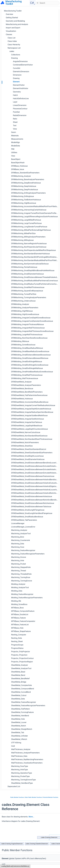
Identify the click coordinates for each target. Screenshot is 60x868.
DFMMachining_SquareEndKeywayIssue (27, 291)
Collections (16, 55)
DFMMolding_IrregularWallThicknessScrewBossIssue (32, 331)
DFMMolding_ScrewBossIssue (23, 345)
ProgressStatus (17, 648)
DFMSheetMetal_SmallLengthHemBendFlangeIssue (32, 513)
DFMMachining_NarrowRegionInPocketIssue (29, 244)
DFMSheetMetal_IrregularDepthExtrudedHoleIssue (31, 409)
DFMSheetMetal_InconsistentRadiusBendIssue (30, 402)
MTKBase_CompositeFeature (23, 611)
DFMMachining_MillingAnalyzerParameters (28, 237)
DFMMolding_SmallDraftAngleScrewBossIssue (30, 365)
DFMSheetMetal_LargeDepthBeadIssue (27, 426)
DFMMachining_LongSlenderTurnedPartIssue (29, 227)
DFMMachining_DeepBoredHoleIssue (26, 183)
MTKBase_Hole (17, 628)
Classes (9, 34)
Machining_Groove (19, 557)
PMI (13, 149)
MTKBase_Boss (17, 608)
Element (16, 82)
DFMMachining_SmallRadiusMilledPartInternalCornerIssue (34, 281)
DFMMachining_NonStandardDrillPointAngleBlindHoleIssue (35, 257)
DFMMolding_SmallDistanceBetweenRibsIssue (30, 358)
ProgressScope (17, 645)
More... (31, 817)
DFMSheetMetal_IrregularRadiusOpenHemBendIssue (32, 412)
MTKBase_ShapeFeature (21, 631)
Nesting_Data (17, 638)
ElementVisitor (19, 85)
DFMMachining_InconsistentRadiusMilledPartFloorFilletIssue (35, 206)
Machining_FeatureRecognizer (23, 550)
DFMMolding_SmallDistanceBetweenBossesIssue (31, 355)
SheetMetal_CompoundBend (23, 689)
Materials (15, 136)
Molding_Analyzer (18, 584)
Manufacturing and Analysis (17, 24)
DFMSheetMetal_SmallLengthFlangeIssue (28, 510)
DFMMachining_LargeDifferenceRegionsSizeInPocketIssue (34, 217)
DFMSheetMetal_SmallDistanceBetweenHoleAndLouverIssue (35, 490)
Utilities (14, 152)
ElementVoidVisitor (21, 88)
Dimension (17, 75)
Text (15, 126)
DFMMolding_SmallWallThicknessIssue (27, 375)
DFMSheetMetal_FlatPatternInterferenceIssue (29, 395)
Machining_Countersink (21, 540)
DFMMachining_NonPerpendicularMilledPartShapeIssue (33, 250)
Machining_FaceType (20, 766)
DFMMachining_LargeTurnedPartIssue (26, 223)
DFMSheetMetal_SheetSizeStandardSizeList (29, 449)
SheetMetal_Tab (18, 732)
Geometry (17, 92)
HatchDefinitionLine (21, 99)
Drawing (14, 58)
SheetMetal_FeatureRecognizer (24, 702)
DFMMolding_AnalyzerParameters (25, 308)
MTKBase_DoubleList (20, 614)
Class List (12, 38)
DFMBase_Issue (18, 169)
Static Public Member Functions (33, 797)
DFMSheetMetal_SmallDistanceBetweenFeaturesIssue (33, 476)
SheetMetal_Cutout (19, 695)
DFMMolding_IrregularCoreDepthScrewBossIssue (31, 318)
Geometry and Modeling (15, 21)
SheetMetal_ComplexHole (21, 685)
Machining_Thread (19, 571)
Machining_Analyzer (19, 530)
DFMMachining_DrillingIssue (22, 196)
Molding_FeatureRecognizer (22, 594)
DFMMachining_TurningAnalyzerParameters (29, 297)
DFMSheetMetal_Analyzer (21, 382)
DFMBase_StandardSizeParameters (25, 173)
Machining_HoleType (19, 770)
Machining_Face (18, 547)
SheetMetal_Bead (18, 672)
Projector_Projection (19, 655)
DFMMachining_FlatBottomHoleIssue (26, 200)
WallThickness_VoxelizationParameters (27, 763)
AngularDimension (20, 61)
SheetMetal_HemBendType (22, 783)
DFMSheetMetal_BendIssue (22, 389)
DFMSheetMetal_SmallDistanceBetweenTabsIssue (31, 507)
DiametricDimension (21, 72)
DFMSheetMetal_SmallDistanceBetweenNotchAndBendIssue (35, 500)
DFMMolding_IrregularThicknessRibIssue (27, 324)
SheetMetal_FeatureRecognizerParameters (28, 706)
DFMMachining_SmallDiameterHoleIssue (27, 274)
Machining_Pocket (19, 564)
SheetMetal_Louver (19, 722)
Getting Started (12, 18)
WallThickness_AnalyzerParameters (25, 753)
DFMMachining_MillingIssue (22, 240)
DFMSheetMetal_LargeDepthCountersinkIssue (29, 429)
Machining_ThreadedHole (21, 574)
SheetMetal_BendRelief (20, 679)
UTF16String (16, 743)
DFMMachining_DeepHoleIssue (24, 186)
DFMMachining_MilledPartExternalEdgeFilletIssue (31, 230)
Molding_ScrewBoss (19, 604)
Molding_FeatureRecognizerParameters (27, 598)
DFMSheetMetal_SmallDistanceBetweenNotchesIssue (33, 503)
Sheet (15, 122)
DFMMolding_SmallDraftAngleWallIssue (27, 368)
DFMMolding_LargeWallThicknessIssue (27, 335)
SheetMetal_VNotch (19, 739)
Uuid (13, 746)
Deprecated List (14, 786)
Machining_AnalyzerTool (21, 534)
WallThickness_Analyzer (21, 749)
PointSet (16, 112)
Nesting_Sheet (17, 641)
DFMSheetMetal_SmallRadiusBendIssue (27, 517)
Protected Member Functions (50, 797)
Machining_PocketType (20, 776)
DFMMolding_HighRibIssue (22, 311)
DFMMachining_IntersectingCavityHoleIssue (29, 210)
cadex (12, 51)
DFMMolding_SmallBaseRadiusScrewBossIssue (30, 351)
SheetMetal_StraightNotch (22, 729)
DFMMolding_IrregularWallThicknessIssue (28, 328)
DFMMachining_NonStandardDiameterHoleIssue (30, 254)
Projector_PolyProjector (21, 652)
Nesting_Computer (19, 635)
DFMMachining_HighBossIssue (24, 203)
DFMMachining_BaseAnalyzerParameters (28, 179)
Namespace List (14, 48)
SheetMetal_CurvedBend (21, 692)
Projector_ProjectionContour (22, 658)
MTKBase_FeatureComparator (23, 621)
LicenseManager (18, 523)
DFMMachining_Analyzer (21, 176)
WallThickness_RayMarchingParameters (27, 759)
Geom (14, 132)
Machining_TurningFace (21, 577)
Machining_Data (18, 544)
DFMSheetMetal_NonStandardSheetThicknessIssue (32, 439)
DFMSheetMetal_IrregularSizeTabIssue (27, 422)
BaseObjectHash (18, 163)
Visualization (11, 31)
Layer (15, 102)
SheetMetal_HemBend (20, 716)
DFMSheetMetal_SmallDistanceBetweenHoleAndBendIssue (35, 480)
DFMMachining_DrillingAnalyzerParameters (28, 193)
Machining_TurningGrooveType (24, 780)
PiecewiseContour (20, 109)
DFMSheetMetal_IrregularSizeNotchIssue (28, 419)
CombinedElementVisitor (23, 65)
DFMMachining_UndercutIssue (23, 301)
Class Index (12, 41)
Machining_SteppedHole (21, 567)
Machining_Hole (18, 561)
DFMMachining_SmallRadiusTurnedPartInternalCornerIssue (35, 284)
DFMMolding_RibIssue (20, 341)
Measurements (17, 139)
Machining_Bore (18, 537)
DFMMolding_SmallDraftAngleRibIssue (27, 362)
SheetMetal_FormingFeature (22, 712)
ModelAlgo (16, 142)
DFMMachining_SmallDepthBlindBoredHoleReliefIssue (33, 271)
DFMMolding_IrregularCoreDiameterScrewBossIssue (32, 321)
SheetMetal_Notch (19, 726)
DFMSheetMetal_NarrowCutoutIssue (26, 432)
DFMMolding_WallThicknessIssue (25, 378)
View (15, 129)
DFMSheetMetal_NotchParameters (25, 442)
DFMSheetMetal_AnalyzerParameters (26, 385)
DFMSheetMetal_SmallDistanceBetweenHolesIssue (32, 496)
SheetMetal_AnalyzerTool (21, 668)
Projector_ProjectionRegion (22, 662)
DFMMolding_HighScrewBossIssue (25, 314)
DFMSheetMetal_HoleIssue (22, 399)
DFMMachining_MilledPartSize (23, 233)
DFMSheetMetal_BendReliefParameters (27, 392)
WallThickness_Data (19, 756)
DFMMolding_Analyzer (20, 304)
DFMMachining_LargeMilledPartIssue (26, 220)
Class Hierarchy (14, 45)
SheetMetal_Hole (18, 719)
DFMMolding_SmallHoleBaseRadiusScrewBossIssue (32, 372)
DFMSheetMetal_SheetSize (22, 446)
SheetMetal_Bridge (19, 682)
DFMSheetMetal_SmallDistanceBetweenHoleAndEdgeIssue (35, 486)
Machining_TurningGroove (22, 581)
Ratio (15, 119)
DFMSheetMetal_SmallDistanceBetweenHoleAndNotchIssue (35, 493)
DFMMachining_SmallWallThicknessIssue (28, 287)
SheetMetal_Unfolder (20, 736)
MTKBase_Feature (18, 618)
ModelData (16, 146)
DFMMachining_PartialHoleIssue (24, 267)
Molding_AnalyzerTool (20, 587)
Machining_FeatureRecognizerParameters (28, 554)
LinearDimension (20, 105)
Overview (9, 14)
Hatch (15, 95)
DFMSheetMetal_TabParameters (24, 520)
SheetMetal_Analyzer (20, 665)
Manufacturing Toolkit (13, 11)
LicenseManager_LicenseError (23, 527)
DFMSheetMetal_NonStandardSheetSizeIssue (29, 436)
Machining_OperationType (22, 773)
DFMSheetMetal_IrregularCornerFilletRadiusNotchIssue (33, 405)
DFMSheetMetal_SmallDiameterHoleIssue (28, 459)
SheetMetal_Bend (18, 675)
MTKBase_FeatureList (20, 625)
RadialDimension (20, 115)
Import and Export (13, 28)
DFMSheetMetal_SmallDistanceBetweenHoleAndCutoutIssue (35, 483)
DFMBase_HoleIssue (19, 166)
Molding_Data (17, 591)
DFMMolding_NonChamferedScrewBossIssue (29, 338)
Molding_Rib (16, 601)
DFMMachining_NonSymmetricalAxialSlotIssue (30, 264)
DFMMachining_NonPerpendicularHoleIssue (29, 247)
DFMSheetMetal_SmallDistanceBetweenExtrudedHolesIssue (35, 473)
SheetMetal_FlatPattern (21, 709)
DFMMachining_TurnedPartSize (24, 294)
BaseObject (16, 159)
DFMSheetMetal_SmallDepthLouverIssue (27, 456)
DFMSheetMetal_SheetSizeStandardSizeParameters (32, 453)
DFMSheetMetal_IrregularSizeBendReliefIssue (29, 416)
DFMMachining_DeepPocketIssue (25, 190)
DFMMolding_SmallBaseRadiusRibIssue (27, 348)
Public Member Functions (17, 797)
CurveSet (17, 68)
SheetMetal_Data (18, 699)
